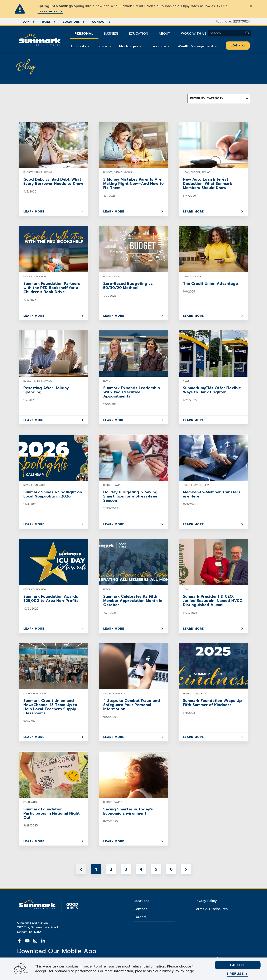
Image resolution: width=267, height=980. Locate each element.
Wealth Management (198, 46)
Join (29, 22)
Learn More (50, 11)
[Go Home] (40, 39)
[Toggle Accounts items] (89, 46)
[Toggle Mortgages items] (141, 46)
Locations (74, 22)
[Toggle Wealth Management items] (216, 46)
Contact (102, 22)
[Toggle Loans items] (110, 46)
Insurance (160, 46)
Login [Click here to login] (238, 46)
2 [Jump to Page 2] (111, 869)
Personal (84, 34)
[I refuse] (237, 974)
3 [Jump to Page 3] (126, 869)
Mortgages (131, 46)
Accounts (81, 46)
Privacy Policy (206, 901)
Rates (49, 22)
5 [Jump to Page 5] (156, 869)
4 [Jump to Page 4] (141, 869)
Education (139, 34)
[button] (219, 99)
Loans (105, 46)
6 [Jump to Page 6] (171, 869)
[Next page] (186, 869)
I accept (237, 965)
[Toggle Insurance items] (169, 46)
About (164, 34)
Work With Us (194, 34)
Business (111, 34)
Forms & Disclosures (211, 909)
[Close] (251, 6)
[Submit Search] (248, 33)
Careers (140, 917)
